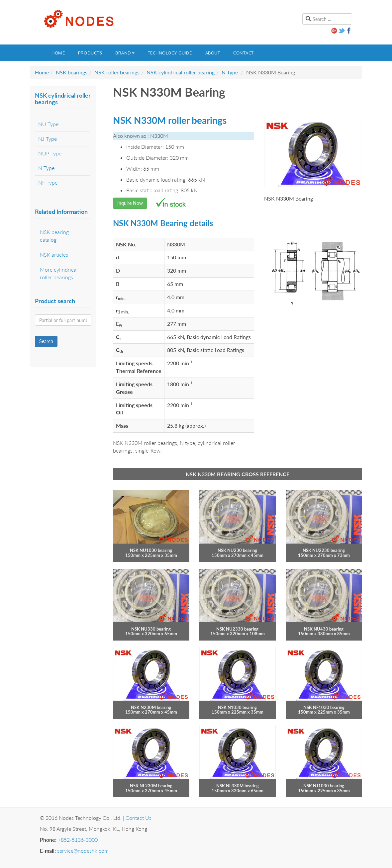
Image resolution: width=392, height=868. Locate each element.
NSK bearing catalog (54, 236)
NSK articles (54, 255)
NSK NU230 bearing (237, 550)
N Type (230, 72)
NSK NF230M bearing (151, 786)
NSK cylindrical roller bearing (181, 72)
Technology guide (170, 53)
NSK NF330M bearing (238, 786)
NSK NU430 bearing (324, 629)
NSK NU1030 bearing (151, 550)
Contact (244, 53)
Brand (125, 53)
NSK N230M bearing (151, 707)
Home (58, 53)
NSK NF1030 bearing (324, 707)
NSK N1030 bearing (237, 707)
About (213, 53)
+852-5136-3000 (78, 840)
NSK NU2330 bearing (237, 629)
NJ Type (48, 139)
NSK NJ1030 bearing (324, 786)
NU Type (48, 124)
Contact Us (139, 818)
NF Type (48, 182)
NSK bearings (72, 72)
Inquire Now (130, 203)
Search (46, 341)
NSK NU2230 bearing (324, 550)
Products (90, 53)
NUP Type (50, 153)
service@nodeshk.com (83, 851)
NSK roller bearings (117, 72)
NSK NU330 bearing (151, 629)
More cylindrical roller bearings (59, 273)
